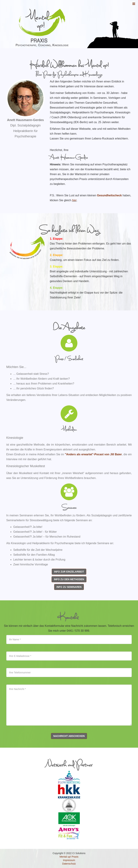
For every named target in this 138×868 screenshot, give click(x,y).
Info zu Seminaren (69, 587)
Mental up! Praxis (69, 857)
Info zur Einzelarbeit (69, 572)
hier (74, 200)
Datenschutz (69, 864)
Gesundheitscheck (109, 195)
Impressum (69, 860)
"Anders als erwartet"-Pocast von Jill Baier (93, 454)
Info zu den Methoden (69, 579)
